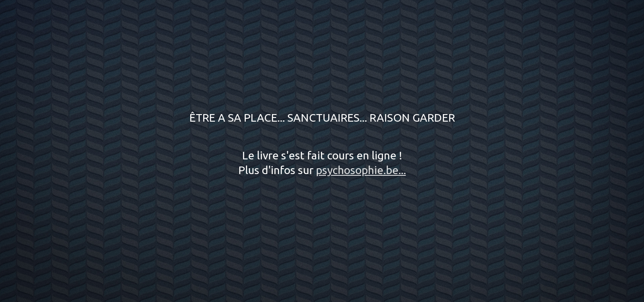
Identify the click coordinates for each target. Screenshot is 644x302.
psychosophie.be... (361, 170)
